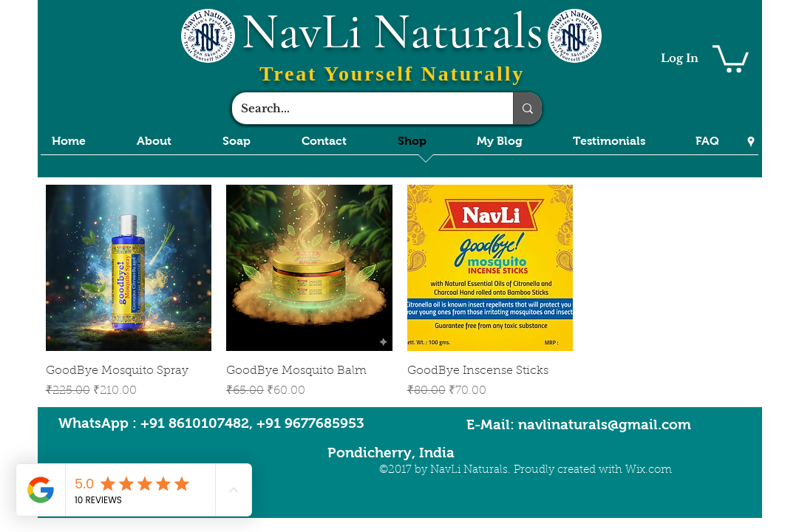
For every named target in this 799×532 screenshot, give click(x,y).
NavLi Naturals (392, 31)
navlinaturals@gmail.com (605, 424)
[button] (731, 57)
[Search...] (361, 108)
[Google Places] (751, 142)
